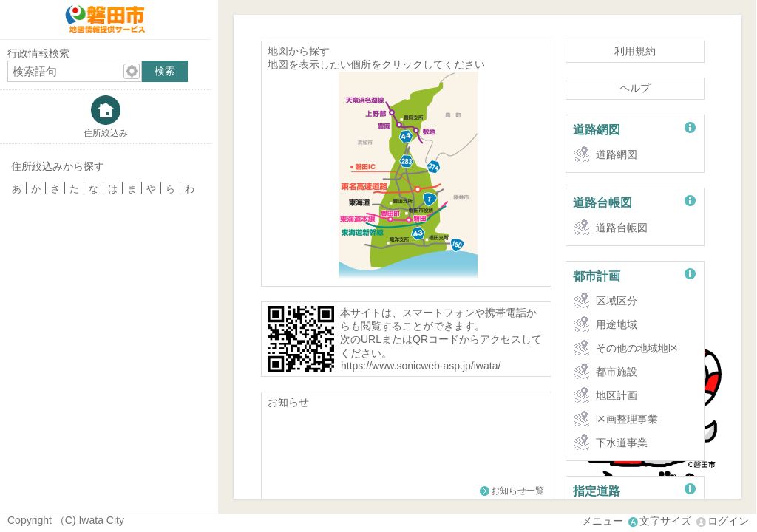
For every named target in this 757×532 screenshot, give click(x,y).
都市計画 (597, 276)
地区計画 (617, 395)
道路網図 (597, 129)
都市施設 (617, 372)
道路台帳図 (602, 202)
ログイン (728, 521)
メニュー (602, 521)
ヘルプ (635, 88)
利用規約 (635, 51)
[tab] (105, 117)
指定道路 (597, 491)
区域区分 (617, 301)
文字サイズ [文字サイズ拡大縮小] (665, 521)
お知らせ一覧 (517, 491)
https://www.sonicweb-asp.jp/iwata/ (421, 366)
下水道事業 (622, 443)
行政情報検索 (38, 53)
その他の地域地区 (637, 348)
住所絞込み (106, 133)
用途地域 (617, 324)
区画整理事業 (627, 419)
